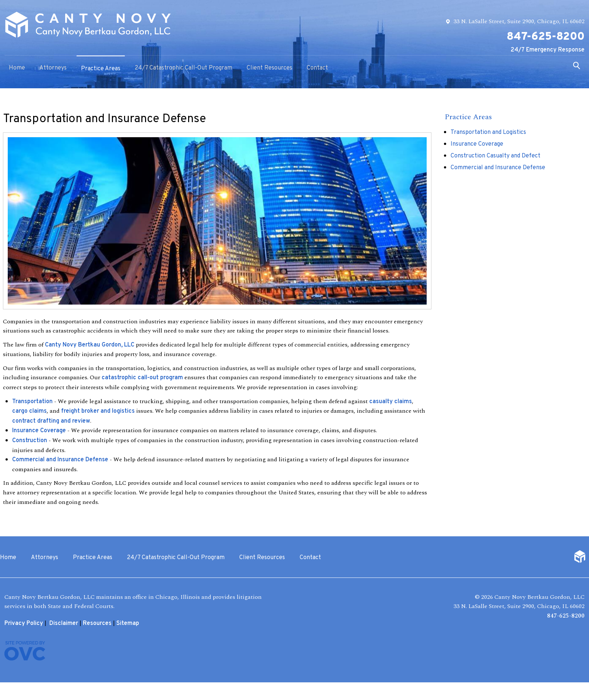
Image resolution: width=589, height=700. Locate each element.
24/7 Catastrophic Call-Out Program (184, 68)
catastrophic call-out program (142, 378)
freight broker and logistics (98, 411)
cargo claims (29, 411)
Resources (97, 623)
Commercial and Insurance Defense (60, 460)
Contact (317, 68)
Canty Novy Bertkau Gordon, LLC (90, 345)
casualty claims (391, 402)
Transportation (32, 402)
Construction (30, 441)
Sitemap (128, 623)
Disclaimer (64, 623)
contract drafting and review (51, 421)
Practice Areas (101, 69)
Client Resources (269, 68)
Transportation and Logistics (488, 132)
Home (17, 68)
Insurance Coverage (39, 431)
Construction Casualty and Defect (495, 156)
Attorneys (53, 68)
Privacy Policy (24, 623)
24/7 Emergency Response (548, 50)
